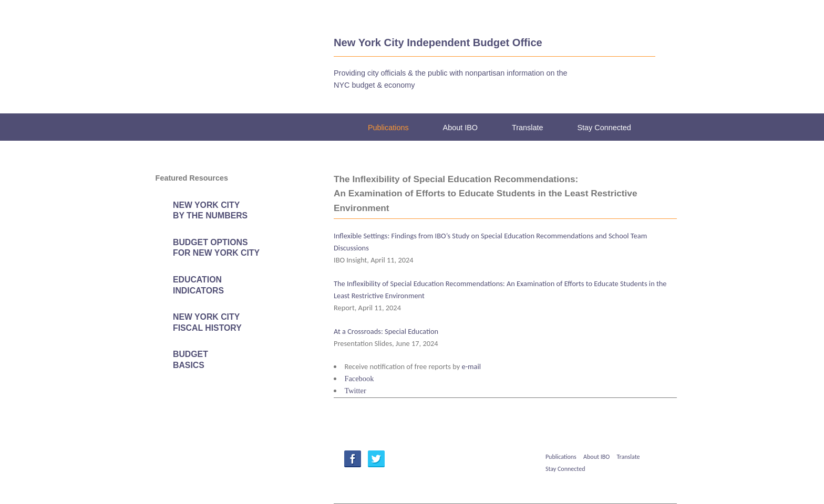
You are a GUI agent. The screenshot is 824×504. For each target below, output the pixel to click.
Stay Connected (604, 128)
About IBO (460, 128)
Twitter (355, 391)
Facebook (359, 379)
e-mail (472, 366)
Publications (388, 128)
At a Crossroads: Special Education (386, 331)
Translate (527, 128)
